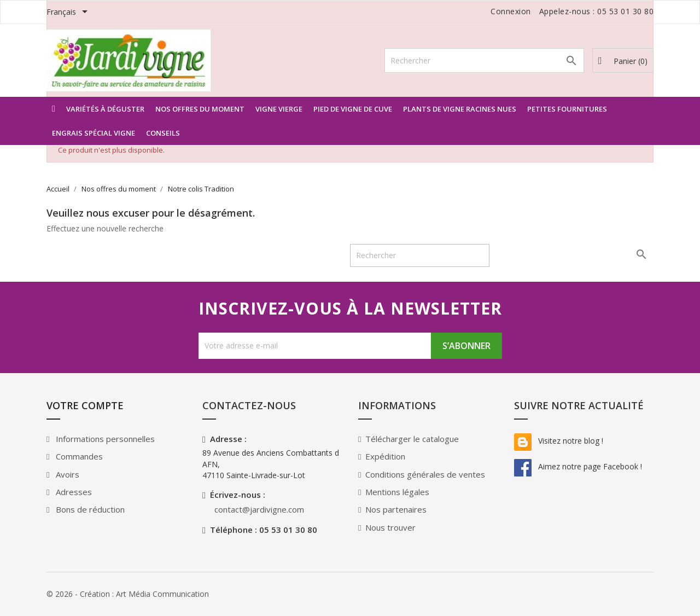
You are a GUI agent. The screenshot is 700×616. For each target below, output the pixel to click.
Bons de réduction (89, 509)
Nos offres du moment (200, 109)
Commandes (78, 456)
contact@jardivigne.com (259, 509)
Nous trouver (390, 527)
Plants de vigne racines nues (460, 109)
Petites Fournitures (567, 109)
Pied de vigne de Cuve (353, 109)
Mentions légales (397, 492)
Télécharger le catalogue (412, 439)
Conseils (163, 133)
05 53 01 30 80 (625, 11)
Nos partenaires (396, 509)
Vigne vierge (279, 109)
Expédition (385, 456)
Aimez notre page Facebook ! (578, 466)
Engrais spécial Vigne (94, 133)
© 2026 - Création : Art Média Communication (128, 594)
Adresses (73, 492)
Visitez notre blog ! (559, 441)
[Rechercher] (484, 60)
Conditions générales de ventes (425, 474)
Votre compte (85, 405)
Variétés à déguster (105, 109)
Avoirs (66, 474)
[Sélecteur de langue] (69, 13)
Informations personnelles (104, 439)
